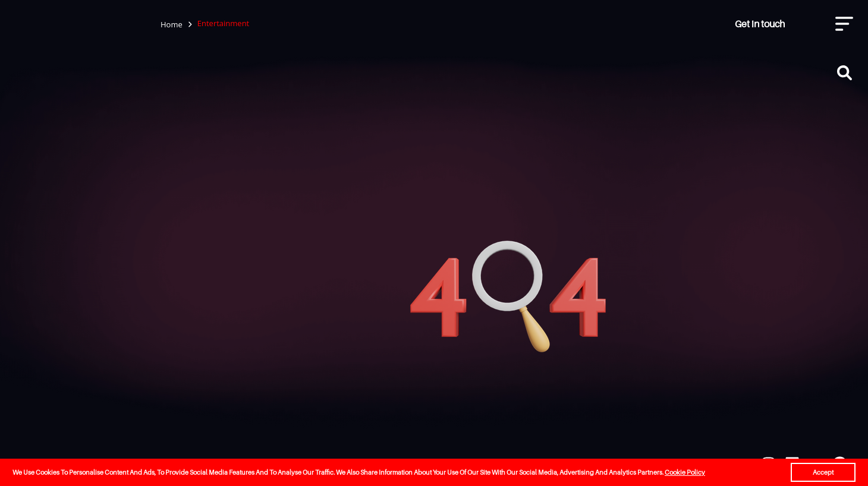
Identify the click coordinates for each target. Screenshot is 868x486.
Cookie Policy (685, 472)
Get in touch (760, 24)
